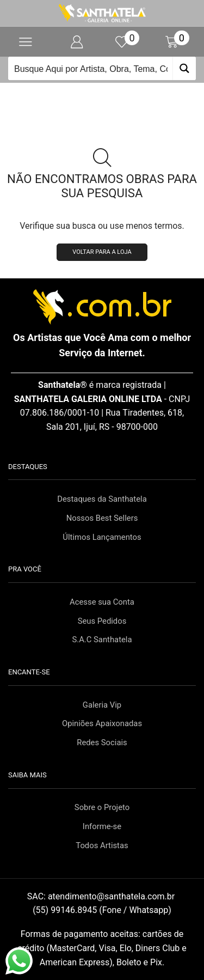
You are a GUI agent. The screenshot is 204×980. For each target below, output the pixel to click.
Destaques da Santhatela (102, 499)
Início (84, 90)
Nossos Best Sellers (102, 518)
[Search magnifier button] (184, 68)
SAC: (102, 896)
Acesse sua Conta (102, 602)
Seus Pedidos (102, 621)
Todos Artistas (102, 845)
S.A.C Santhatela (102, 640)
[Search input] (91, 68)
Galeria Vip (102, 705)
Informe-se (102, 826)
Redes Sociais (102, 742)
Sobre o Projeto (102, 807)
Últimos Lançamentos (102, 537)
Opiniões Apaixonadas (102, 723)
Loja (115, 90)
